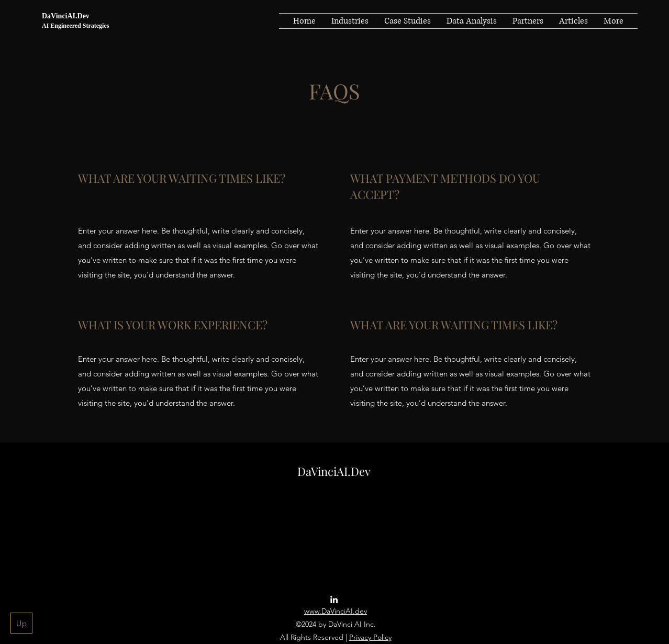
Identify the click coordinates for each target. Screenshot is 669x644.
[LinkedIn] (334, 599)
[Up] (21, 623)
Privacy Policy (370, 637)
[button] (350, 21)
